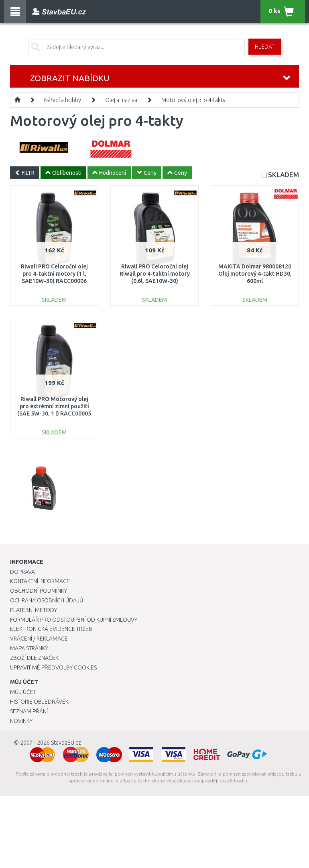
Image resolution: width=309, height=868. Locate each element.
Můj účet (23, 692)
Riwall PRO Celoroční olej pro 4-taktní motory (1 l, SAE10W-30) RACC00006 (54, 274)
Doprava (22, 572)
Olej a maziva (121, 100)
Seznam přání (29, 711)
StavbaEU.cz (66, 743)
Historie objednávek (39, 702)
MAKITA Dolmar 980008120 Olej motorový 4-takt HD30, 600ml (255, 274)
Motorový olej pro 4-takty (193, 100)
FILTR (25, 173)
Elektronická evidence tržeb (51, 629)
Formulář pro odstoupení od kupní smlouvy (74, 620)
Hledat (265, 47)
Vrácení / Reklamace (39, 639)
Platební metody (34, 610)
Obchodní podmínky (39, 591)
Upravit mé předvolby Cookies (53, 667)
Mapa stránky (29, 648)
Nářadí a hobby (63, 100)
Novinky (21, 721)
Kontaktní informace (40, 581)
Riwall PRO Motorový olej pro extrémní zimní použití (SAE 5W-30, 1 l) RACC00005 (54, 406)
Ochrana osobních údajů (47, 600)
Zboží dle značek (34, 658)
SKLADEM (284, 175)
